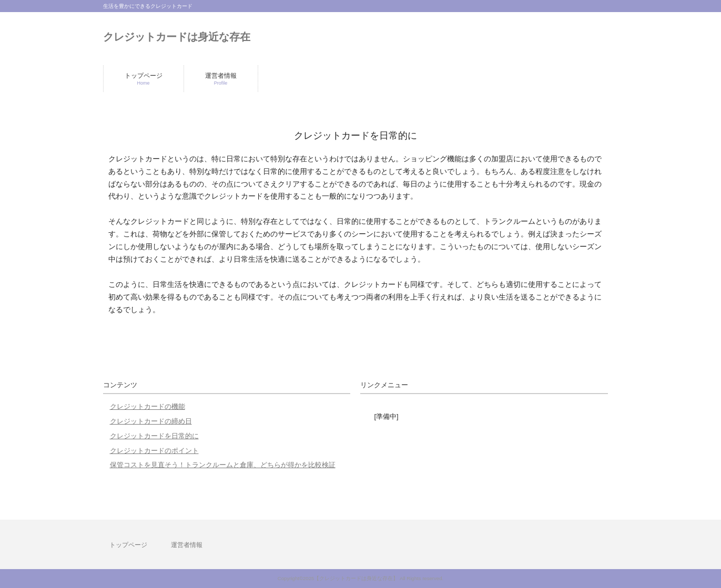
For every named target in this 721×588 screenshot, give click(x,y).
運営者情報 (187, 545)
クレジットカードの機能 (148, 406)
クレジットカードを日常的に (154, 436)
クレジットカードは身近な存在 (177, 37)
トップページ (128, 545)
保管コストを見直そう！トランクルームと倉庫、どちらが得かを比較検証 (223, 465)
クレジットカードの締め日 (151, 421)
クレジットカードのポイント (154, 451)
